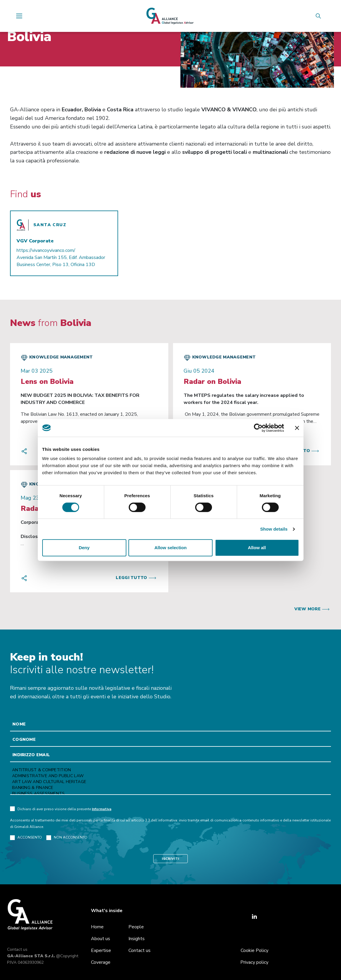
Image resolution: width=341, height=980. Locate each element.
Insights (137, 939)
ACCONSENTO (26, 838)
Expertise (101, 950)
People (136, 927)
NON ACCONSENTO (67, 838)
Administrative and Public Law (170, 776)
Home (97, 927)
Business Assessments (170, 794)
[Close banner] (297, 428)
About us (101, 939)
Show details (274, 529)
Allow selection (170, 548)
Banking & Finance (170, 788)
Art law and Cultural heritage (170, 782)
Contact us (17, 949)
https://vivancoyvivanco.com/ (46, 250)
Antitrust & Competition (170, 770)
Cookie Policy (254, 950)
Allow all (257, 548)
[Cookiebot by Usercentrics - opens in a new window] (258, 428)
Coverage (101, 962)
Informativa (102, 809)
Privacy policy (254, 962)
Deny (84, 548)
